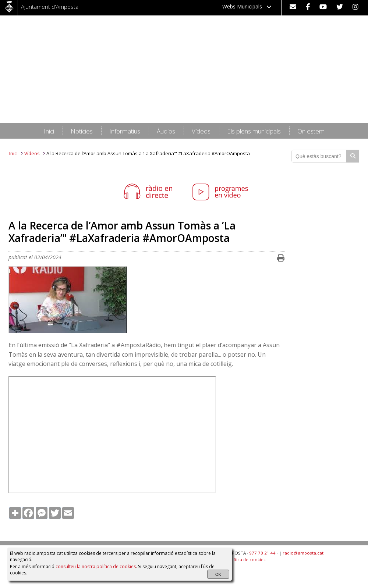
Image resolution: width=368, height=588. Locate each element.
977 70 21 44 (262, 553)
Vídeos (32, 153)
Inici (13, 153)
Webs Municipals (247, 6)
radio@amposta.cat (303, 553)
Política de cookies (246, 560)
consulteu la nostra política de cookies (96, 566)
